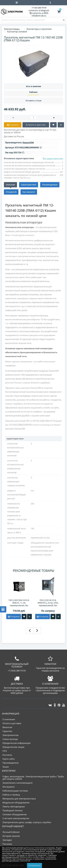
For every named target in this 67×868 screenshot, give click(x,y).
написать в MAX (40, 13)
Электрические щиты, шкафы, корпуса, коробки (27, 822)
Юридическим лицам (13, 747)
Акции (6, 767)
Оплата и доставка (12, 723)
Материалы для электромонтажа (19, 799)
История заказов (11, 836)
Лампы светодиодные (14, 807)
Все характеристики (53, 158)
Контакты (7, 755)
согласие (21, 855)
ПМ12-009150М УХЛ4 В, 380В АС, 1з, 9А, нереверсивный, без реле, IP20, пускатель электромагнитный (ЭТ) (19, 603)
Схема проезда (10, 739)
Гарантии (7, 731)
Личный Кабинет (11, 832)
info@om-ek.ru (39, 16)
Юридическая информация (16, 743)
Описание (10, 185)
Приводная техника (12, 810)
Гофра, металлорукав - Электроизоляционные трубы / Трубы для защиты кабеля (33, 778)
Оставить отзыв (33, 101)
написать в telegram (39, 10)
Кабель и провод (11, 795)
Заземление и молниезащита (17, 783)
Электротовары (12, 29)
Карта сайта (9, 759)
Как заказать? (29, 192)
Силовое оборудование (15, 814)
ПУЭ (5, 751)
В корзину (14, 616)
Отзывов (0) (11, 192)
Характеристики (29, 185)
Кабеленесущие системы (15, 791)
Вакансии (7, 727)
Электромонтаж (11, 735)
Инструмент (9, 787)
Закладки (7, 840)
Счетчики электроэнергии (16, 818)
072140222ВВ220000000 (28, 147)
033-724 (19, 152)
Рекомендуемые (50, 185)
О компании (9, 719)
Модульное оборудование (16, 803)
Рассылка (7, 844)
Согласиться (35, 865)
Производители (11, 763)
